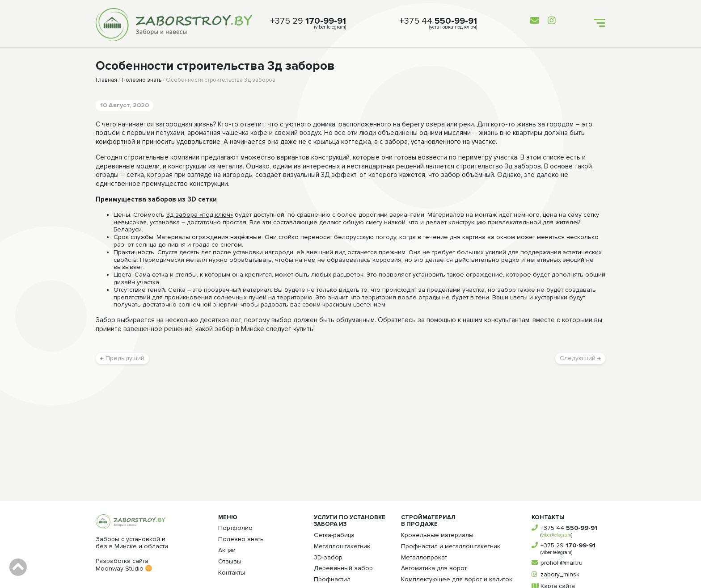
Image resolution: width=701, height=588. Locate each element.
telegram (562, 535)
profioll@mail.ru (562, 563)
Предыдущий (122, 358)
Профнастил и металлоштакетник (451, 546)
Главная (106, 80)
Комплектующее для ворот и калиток (457, 579)
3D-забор (328, 557)
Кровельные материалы (437, 535)
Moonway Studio (124, 569)
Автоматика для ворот (434, 568)
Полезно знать (141, 80)
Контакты (232, 573)
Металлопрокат (424, 557)
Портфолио (235, 528)
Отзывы (230, 561)
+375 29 (308, 21)
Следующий (580, 358)
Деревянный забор (343, 568)
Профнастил (332, 579)
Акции (227, 550)
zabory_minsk (560, 574)
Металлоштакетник (342, 546)
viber (547, 535)
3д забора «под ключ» (200, 215)
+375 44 (438, 21)
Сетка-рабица (334, 535)
